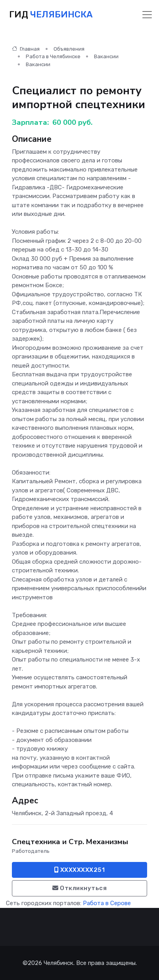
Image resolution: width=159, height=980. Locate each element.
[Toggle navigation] (147, 15)
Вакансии (106, 56)
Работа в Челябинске (53, 56)
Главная (26, 49)
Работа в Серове (107, 903)
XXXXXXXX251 (80, 870)
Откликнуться (79, 888)
